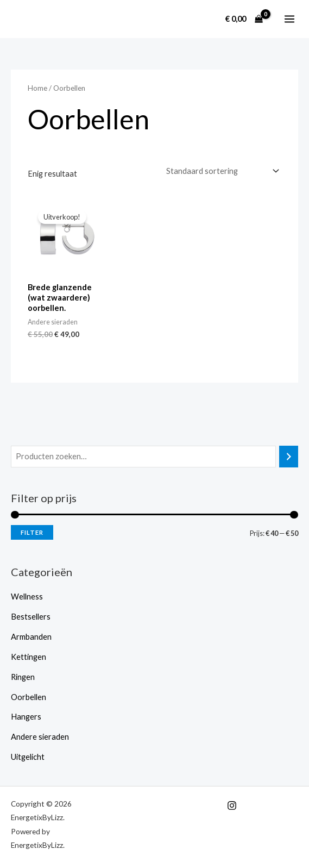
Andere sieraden (40, 736)
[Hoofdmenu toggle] (289, 19)
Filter (32, 532)
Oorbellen (29, 697)
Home (37, 88)
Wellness (27, 596)
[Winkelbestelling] (222, 171)
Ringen (23, 676)
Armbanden (31, 636)
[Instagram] (232, 805)
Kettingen (29, 656)
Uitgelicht (28, 756)
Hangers (26, 716)
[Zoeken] (289, 456)
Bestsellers (31, 616)
